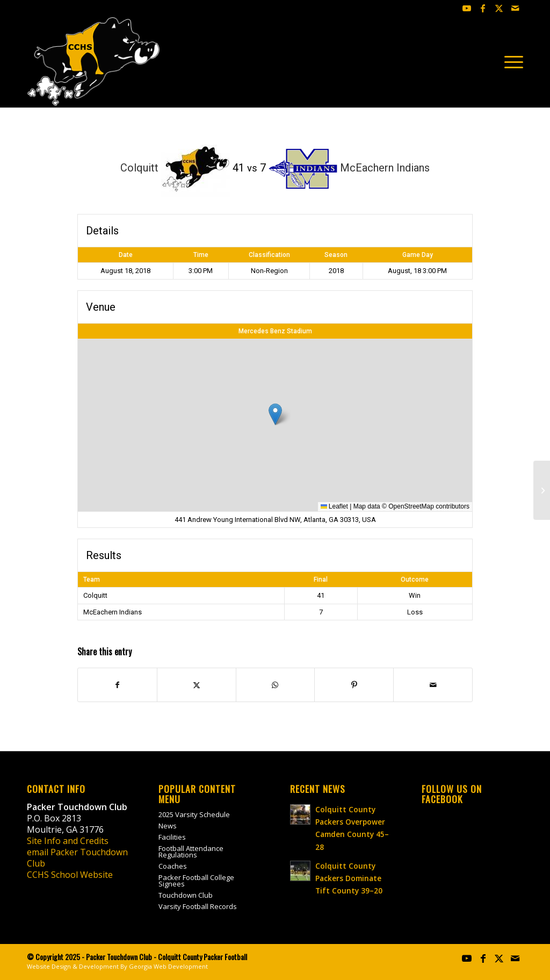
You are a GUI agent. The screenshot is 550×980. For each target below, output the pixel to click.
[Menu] (510, 62)
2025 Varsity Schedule (194, 814)
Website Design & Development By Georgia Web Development (117, 966)
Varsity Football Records (198, 906)
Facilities (172, 837)
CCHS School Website (70, 875)
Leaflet (334, 506)
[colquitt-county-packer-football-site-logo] (94, 62)
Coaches (173, 866)
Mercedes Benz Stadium (275, 331)
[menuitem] (510, 62)
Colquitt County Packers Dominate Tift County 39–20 (349, 878)
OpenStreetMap (411, 506)
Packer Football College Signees (196, 881)
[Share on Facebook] (117, 685)
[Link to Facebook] (483, 8)
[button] (275, 414)
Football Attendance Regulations (191, 852)
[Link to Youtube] (467, 8)
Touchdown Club (186, 895)
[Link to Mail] (515, 8)
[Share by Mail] (433, 685)
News (168, 826)
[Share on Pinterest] (354, 685)
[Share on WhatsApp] (276, 685)
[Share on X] (197, 685)
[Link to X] (499, 8)
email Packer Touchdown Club (77, 858)
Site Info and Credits (68, 841)
